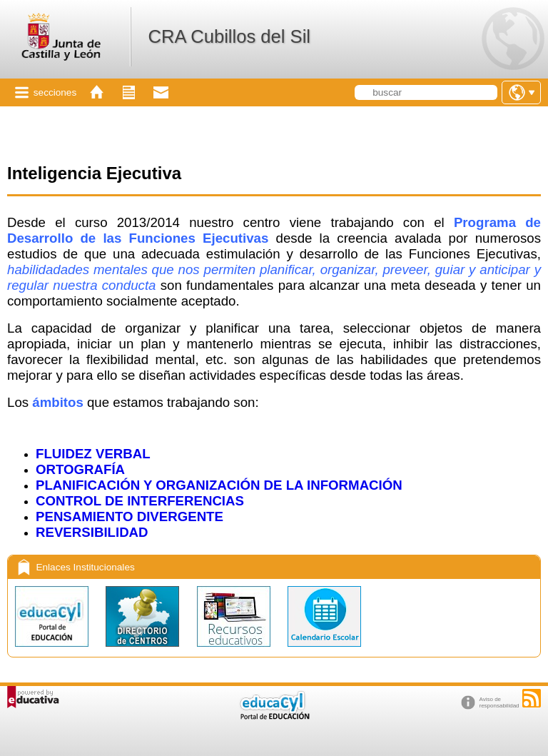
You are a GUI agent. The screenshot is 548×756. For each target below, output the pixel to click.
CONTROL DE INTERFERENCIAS (140, 501)
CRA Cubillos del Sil (229, 36)
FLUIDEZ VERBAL (93, 454)
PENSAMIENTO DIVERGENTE (130, 516)
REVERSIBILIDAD (92, 532)
